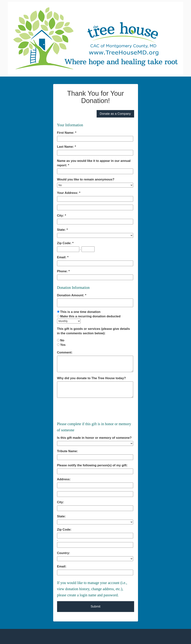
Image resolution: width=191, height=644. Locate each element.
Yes (63, 345)
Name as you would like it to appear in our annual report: (94, 163)
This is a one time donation (80, 312)
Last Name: (66, 147)
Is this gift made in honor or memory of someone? (94, 438)
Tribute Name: (68, 451)
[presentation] (85, 409)
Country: (64, 553)
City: (61, 216)
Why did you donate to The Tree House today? (91, 378)
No (62, 340)
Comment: (65, 352)
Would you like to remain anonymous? (86, 179)
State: (62, 230)
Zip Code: (65, 243)
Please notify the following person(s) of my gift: (92, 465)
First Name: (66, 133)
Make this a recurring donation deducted (90, 316)
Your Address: (68, 193)
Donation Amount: (71, 295)
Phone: (63, 271)
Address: (64, 479)
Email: (62, 257)
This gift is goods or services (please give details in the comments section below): (94, 331)
